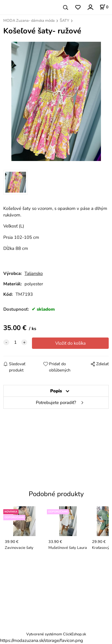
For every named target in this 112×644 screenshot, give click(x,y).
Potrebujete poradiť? (56, 402)
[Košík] (104, 7)
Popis (56, 391)
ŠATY (65, 21)
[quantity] (15, 342)
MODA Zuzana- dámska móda (29, 21)
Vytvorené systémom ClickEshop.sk (56, 634)
